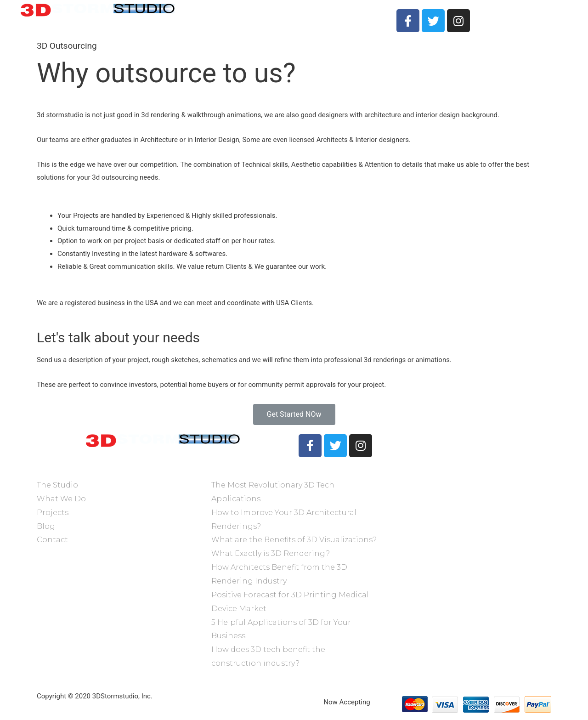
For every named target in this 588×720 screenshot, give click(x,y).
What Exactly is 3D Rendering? (271, 553)
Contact (356, 16)
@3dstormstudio (424, 470)
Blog (46, 526)
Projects (315, 16)
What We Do (269, 16)
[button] (294, 414)
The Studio (218, 16)
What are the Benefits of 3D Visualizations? (294, 540)
